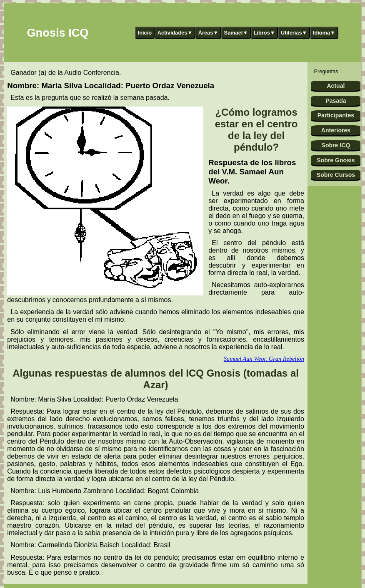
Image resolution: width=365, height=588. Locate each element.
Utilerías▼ (294, 33)
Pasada (336, 101)
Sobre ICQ (336, 145)
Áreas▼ (208, 33)
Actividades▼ (175, 33)
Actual (336, 86)
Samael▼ (236, 33)
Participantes (336, 115)
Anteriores (336, 130)
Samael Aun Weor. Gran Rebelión (264, 359)
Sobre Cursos (336, 175)
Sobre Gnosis (336, 160)
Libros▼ (265, 33)
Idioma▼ (324, 33)
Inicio (145, 33)
